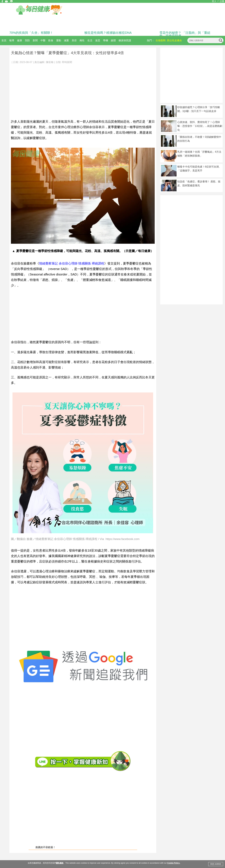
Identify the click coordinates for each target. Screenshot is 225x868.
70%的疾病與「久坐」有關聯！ (31, 33)
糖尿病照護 (125, 40)
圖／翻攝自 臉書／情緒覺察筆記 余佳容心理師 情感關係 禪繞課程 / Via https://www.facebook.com (75, 539)
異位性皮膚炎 (174, 40)
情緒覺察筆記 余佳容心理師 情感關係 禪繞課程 (72, 263)
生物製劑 (161, 40)
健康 (20, 40)
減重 (66, 40)
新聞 (35, 40)
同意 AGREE (216, 864)
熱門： (151, 40)
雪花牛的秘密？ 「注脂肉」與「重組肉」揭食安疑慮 (185, 34)
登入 (214, 1)
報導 (12, 40)
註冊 (222, 1)
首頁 (4, 40)
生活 (90, 40)
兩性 (82, 40)
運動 (59, 40)
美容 (74, 40)
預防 (27, 40)
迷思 (98, 40)
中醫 (43, 40)
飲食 (51, 40)
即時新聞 (67, 62)
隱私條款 (60, 863)
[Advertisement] (83, 90)
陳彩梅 (50, 62)
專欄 (105, 40)
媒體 (113, 40)
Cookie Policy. (174, 863)
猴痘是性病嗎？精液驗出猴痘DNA (108, 33)
